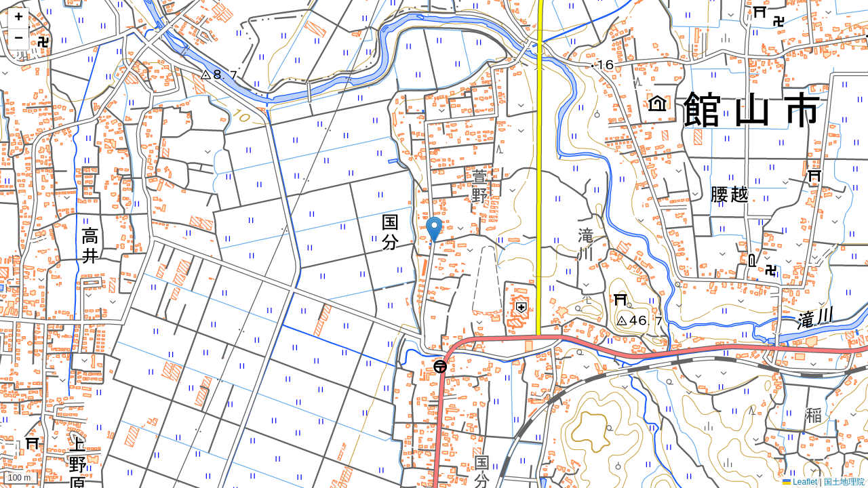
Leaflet (800, 482)
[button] (434, 230)
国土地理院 (844, 482)
